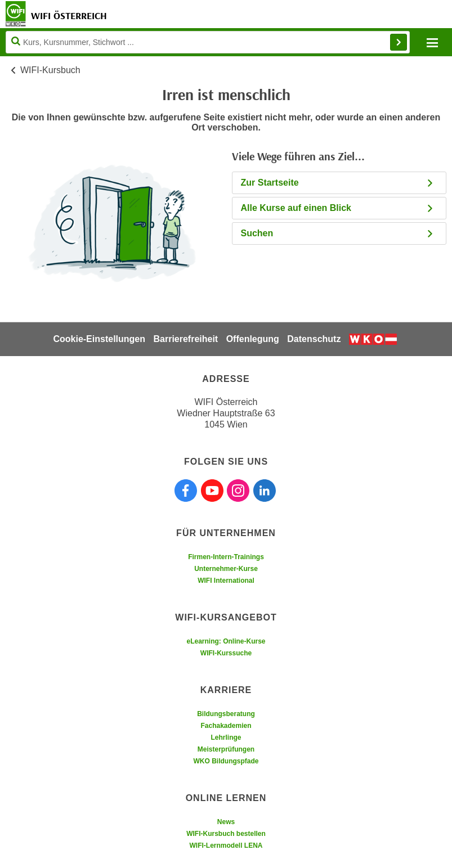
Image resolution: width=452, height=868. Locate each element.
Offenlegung (253, 339)
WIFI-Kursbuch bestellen (226, 834)
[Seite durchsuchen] (208, 42)
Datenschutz (314, 339)
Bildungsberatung (226, 714)
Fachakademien (226, 726)
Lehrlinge (226, 737)
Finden (399, 42)
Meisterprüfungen (226, 749)
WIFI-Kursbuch (50, 70)
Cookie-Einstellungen (99, 339)
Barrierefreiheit (185, 339)
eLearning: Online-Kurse (226, 641)
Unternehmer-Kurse (226, 569)
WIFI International (226, 581)
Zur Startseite (338, 183)
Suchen (338, 233)
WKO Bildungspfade (226, 761)
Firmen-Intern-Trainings (226, 557)
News (226, 822)
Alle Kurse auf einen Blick (338, 208)
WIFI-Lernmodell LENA (226, 845)
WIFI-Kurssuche (226, 653)
